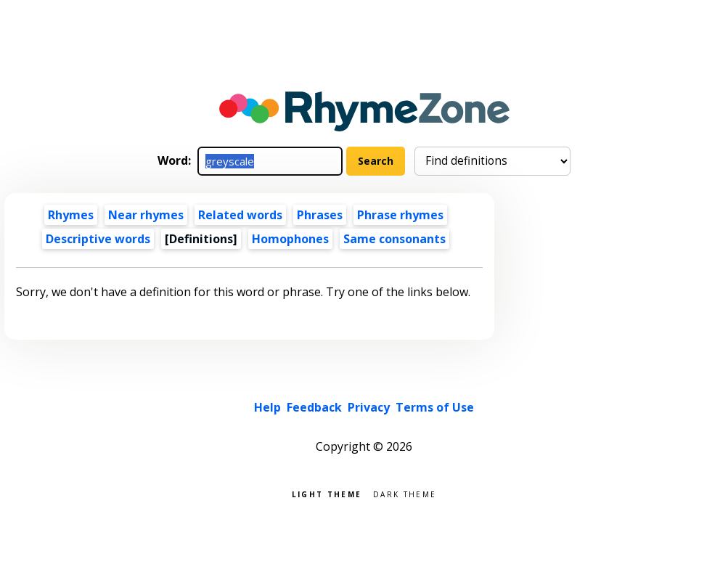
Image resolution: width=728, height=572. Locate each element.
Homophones (290, 239)
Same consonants (394, 239)
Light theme (327, 493)
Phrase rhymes (400, 215)
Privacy (369, 407)
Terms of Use (435, 407)
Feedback (314, 407)
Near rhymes (146, 215)
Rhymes (71, 215)
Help (267, 407)
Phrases (320, 215)
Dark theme (405, 493)
